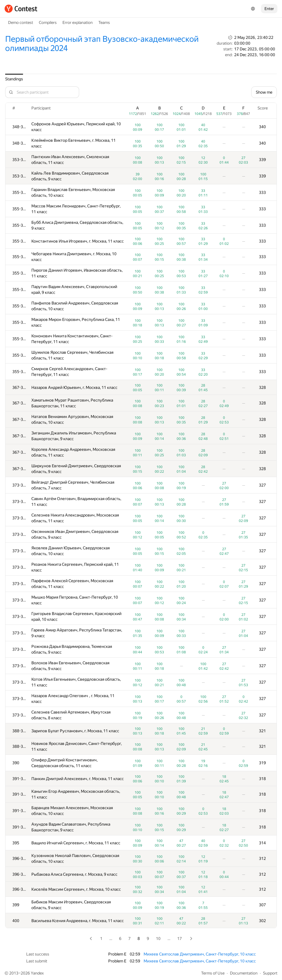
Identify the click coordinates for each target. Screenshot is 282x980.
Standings (14, 79)
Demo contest (21, 22)
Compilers (48, 22)
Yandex (37, 973)
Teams (104, 22)
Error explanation (78, 22)
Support (270, 973)
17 (180, 939)
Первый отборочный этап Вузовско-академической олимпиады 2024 (102, 44)
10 (158, 939)
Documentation (244, 973)
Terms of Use (213, 973)
